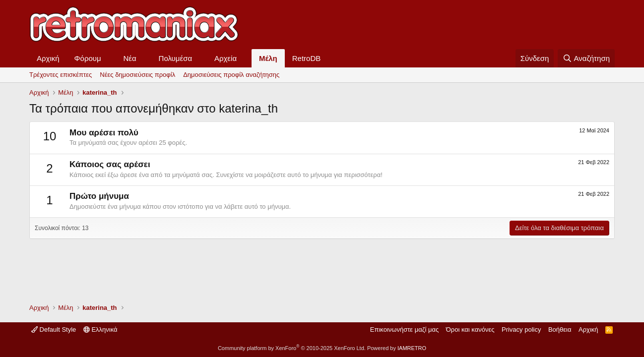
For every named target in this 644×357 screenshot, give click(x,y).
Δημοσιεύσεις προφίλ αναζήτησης (231, 75)
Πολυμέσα (176, 58)
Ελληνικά (100, 329)
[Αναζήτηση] (586, 58)
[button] (109, 58)
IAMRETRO (412, 348)
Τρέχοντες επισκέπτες (61, 75)
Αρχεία (225, 58)
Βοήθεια (560, 329)
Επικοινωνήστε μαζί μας (404, 329)
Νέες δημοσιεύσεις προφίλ (137, 75)
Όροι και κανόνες (470, 329)
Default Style (54, 329)
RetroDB (307, 58)
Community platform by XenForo (292, 348)
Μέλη (268, 58)
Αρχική (48, 58)
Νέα (130, 58)
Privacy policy (521, 329)
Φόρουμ (88, 58)
